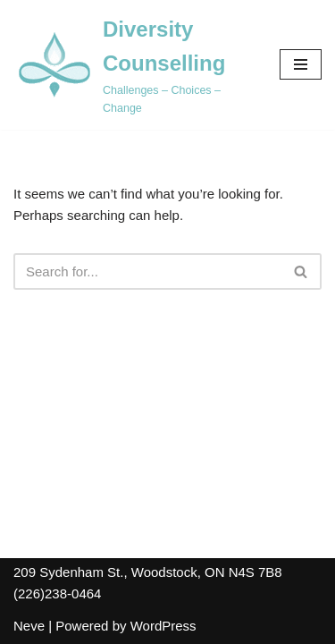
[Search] (147, 271)
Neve (29, 626)
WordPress (163, 626)
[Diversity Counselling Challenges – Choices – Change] (133, 65)
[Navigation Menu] (301, 64)
